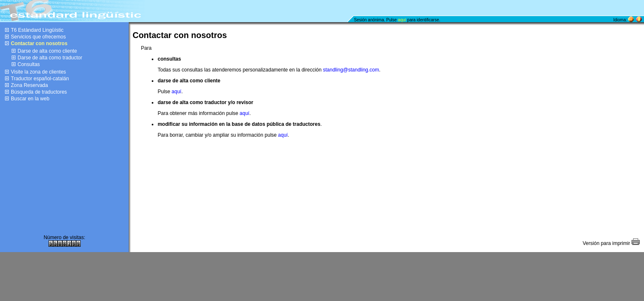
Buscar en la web (30, 99)
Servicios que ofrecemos (38, 37)
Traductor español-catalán (40, 79)
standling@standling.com (351, 70)
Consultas (29, 64)
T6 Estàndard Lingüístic (37, 30)
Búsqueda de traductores (39, 92)
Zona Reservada (29, 85)
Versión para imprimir (611, 243)
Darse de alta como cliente (47, 51)
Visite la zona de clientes (38, 72)
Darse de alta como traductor (50, 58)
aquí (402, 20)
